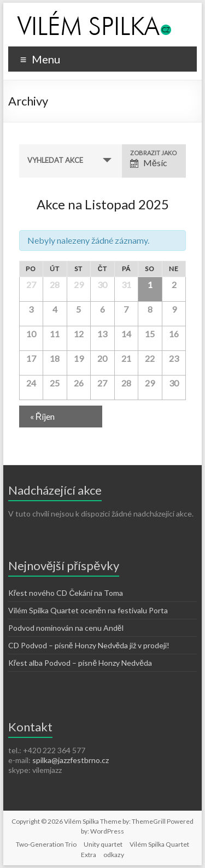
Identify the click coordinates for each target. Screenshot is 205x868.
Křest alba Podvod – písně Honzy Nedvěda (80, 663)
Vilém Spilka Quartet (159, 844)
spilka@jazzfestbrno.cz (71, 760)
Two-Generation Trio (46, 844)
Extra (89, 855)
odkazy (114, 855)
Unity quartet (103, 844)
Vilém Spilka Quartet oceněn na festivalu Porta (88, 610)
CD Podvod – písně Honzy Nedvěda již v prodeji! (89, 645)
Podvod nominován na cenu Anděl (66, 628)
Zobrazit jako (153, 153)
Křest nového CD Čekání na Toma (66, 593)
